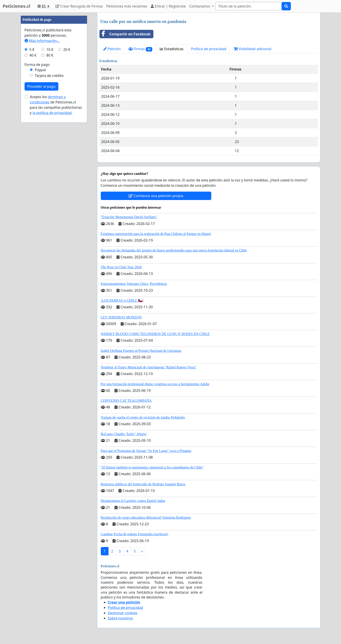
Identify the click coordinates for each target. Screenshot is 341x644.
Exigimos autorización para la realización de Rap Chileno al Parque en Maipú (156, 234)
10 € (50, 50)
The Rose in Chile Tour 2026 (121, 267)
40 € (33, 55)
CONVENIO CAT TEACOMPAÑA (126, 401)
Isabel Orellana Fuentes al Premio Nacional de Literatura (141, 351)
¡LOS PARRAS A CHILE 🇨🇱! (122, 300)
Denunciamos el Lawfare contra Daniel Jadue (133, 501)
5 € (32, 50)
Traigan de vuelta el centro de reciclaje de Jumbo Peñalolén (143, 417)
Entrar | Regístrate (168, 6)
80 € (50, 55)
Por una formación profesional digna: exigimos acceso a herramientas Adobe (155, 384)
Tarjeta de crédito (49, 76)
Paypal (40, 70)
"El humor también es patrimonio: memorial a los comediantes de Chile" (152, 467)
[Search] (249, 6)
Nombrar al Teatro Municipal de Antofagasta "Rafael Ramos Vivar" (149, 367)
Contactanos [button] (200, 6)
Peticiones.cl (16, 6)
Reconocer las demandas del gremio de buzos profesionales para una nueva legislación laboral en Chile (174, 250)
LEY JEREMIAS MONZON (121, 317)
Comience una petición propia (156, 196)
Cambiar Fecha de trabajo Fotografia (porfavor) (134, 534)
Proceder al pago (42, 86)
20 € (67, 50)
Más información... (42, 41)
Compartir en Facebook (125, 34)
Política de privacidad (209, 49)
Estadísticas (172, 49)
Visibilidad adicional (253, 49)
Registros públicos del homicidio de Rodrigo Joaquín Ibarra (143, 484)
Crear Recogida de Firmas (79, 6)
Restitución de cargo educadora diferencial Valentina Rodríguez (146, 517)
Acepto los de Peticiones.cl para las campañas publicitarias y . (56, 105)
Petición (112, 49)
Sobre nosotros (120, 618)
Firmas (140, 49)
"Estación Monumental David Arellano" (129, 217)
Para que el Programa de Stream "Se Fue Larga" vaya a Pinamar (146, 451)
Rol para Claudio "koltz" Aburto (124, 434)
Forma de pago (37, 65)
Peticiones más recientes (127, 6)
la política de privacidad (52, 113)
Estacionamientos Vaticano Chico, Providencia (134, 284)
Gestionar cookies (123, 613)
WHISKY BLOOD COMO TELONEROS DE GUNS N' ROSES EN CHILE (155, 334)
